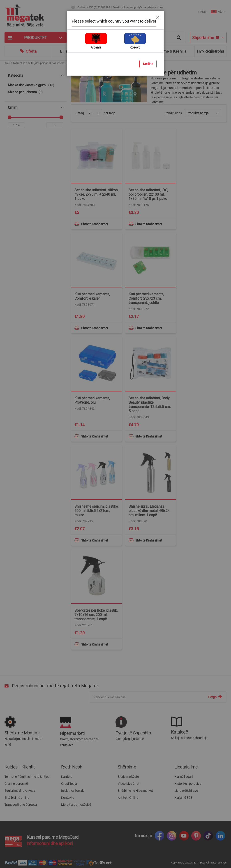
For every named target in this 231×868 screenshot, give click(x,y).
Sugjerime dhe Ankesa (20, 791)
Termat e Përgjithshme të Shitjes (27, 777)
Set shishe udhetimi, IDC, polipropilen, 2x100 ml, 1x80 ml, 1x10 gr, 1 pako (148, 194)
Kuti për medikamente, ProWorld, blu (92, 400)
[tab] (36, 38)
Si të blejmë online (17, 798)
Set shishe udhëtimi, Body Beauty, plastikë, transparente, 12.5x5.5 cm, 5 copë (150, 405)
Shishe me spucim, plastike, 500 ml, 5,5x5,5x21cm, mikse (96, 511)
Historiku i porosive (188, 784)
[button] (202, 12)
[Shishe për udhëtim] (36, 92)
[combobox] (128, 38)
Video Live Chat (129, 784)
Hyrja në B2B (183, 798)
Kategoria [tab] (16, 75)
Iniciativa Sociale (73, 791)
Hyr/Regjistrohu (210, 51)
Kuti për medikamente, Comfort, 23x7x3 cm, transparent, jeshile (146, 298)
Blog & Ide (123, 51)
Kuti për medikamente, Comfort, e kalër (92, 296)
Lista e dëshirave (186, 791)
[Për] (55, 126)
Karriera (67, 777)
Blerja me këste (128, 777)
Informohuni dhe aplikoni (50, 843)
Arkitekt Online (128, 798)
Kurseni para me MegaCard (53, 837)
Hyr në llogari (184, 777)
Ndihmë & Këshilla (171, 51)
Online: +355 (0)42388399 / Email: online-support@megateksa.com (120, 7)
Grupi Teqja (69, 784)
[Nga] (16, 126)
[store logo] (36, 16)
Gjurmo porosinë (16, 784)
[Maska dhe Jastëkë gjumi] (36, 85)
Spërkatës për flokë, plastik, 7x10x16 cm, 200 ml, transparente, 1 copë (96, 615)
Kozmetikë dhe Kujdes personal (32, 63)
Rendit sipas (173, 113)
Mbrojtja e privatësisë (76, 805)
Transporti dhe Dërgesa (21, 805)
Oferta (31, 51)
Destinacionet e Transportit (94, 16)
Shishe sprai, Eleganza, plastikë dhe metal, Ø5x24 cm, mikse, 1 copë (149, 511)
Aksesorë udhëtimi (65, 63)
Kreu (7, 63)
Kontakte (68, 798)
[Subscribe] (215, 697)
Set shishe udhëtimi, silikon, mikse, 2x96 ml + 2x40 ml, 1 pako (96, 194)
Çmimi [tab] (13, 108)
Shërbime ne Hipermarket (135, 791)
